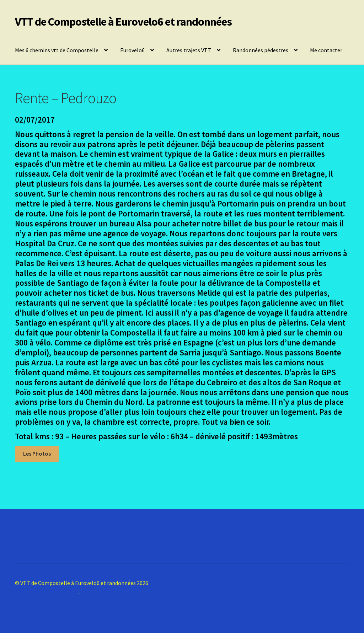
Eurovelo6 (132, 50)
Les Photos (37, 454)
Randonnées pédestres (261, 50)
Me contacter (326, 50)
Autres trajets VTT (189, 50)
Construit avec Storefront (46, 592)
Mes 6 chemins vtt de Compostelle (57, 50)
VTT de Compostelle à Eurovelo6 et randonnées (123, 22)
